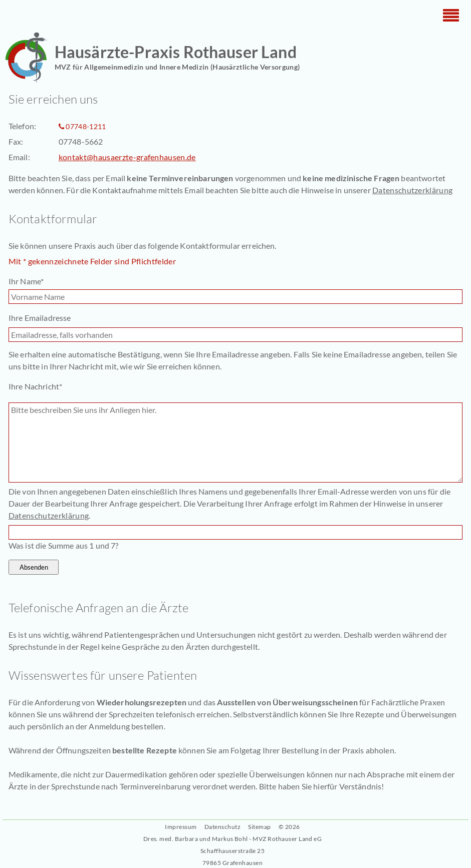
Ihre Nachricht (35, 386)
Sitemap (259, 827)
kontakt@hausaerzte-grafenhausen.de (127, 157)
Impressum (181, 827)
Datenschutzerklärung (412, 190)
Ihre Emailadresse (40, 318)
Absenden (34, 567)
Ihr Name (27, 281)
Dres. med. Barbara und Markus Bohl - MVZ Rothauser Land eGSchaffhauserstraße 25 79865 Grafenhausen (233, 851)
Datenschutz (222, 827)
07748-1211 (86, 126)
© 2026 (289, 827)
